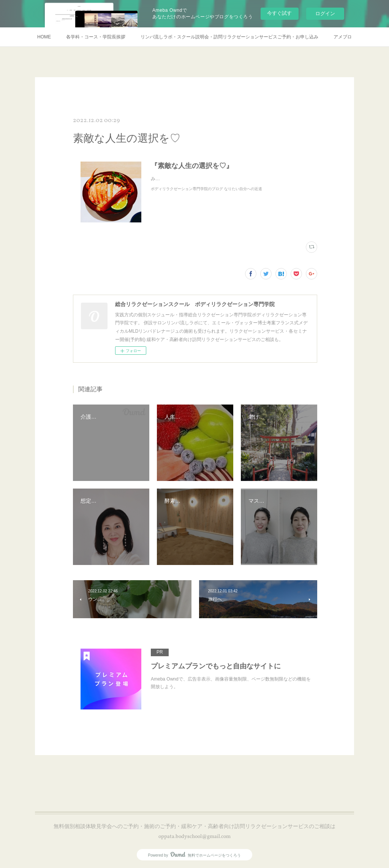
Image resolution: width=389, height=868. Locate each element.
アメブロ (343, 37)
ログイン (325, 13)
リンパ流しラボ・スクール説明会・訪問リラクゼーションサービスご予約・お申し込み (229, 37)
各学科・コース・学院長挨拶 (96, 37)
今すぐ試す (279, 13)
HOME (44, 37)
